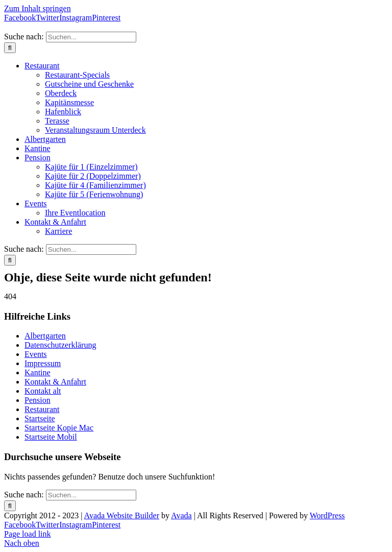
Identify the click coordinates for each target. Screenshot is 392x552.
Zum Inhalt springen (38, 8)
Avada (181, 515)
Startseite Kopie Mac (59, 428)
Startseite (40, 418)
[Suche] (10, 48)
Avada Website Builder (122, 515)
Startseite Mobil (51, 437)
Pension (38, 400)
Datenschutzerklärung (60, 345)
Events (36, 354)
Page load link (28, 534)
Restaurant (42, 409)
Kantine (38, 373)
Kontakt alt (43, 391)
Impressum (43, 363)
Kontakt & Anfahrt (55, 382)
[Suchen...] (91, 37)
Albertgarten (45, 336)
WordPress (327, 515)
